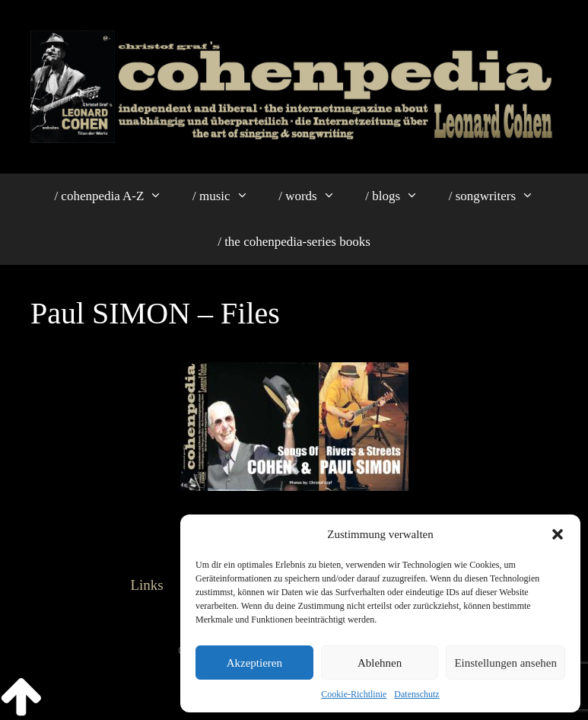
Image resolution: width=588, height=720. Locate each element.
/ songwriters (499, 196)
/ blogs (399, 196)
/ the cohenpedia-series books (294, 242)
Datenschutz (416, 694)
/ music (228, 196)
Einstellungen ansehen (505, 663)
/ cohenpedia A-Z (116, 196)
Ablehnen (380, 663)
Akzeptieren (254, 663)
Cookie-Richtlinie (354, 694)
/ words (314, 196)
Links (146, 585)
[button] (558, 534)
